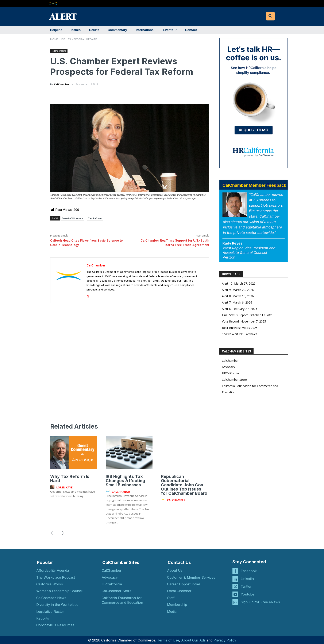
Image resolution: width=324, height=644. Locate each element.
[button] (270, 16)
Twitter (246, 585)
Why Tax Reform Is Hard (70, 477)
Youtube (247, 593)
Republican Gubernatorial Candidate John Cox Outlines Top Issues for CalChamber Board (184, 484)
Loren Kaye (64, 486)
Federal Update (85, 39)
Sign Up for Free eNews (260, 601)
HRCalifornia (230, 373)
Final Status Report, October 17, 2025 (248, 315)
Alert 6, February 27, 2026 (240, 309)
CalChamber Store (234, 380)
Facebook (249, 570)
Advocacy (228, 367)
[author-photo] (53, 486)
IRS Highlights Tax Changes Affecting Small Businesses (125, 480)
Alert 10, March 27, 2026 (239, 283)
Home (54, 39)
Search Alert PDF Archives (240, 334)
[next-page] (61, 532)
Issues (66, 39)
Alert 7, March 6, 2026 (237, 302)
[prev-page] (53, 532)
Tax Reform (95, 218)
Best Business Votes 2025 (240, 328)
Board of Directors (72, 218)
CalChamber (62, 84)
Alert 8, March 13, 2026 (238, 296)
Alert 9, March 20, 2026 (238, 290)
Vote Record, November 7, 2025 (244, 321)
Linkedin (247, 578)
